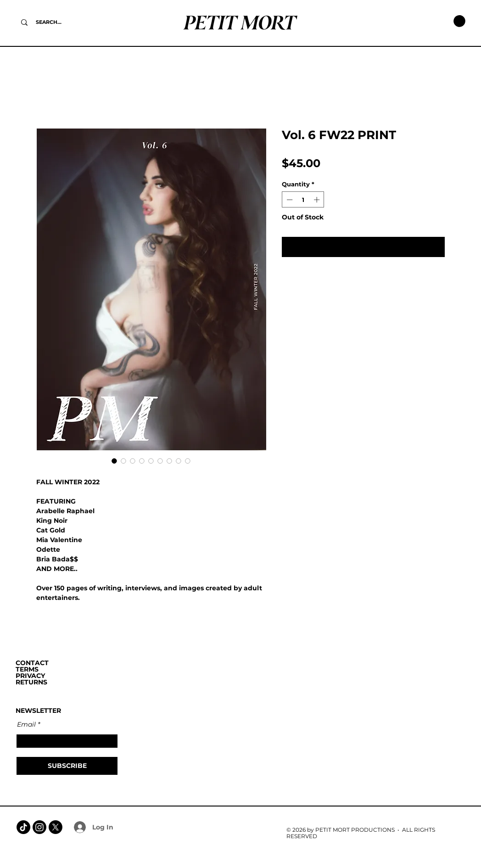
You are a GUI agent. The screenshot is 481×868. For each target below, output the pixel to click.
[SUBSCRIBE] (67, 766)
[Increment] (318, 200)
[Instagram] (39, 827)
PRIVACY (30, 676)
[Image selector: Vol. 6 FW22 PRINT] (114, 461)
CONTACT (32, 663)
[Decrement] (289, 200)
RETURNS (31, 682)
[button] (459, 21)
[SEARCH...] (49, 22)
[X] (56, 827)
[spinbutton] (303, 200)
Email (26, 724)
